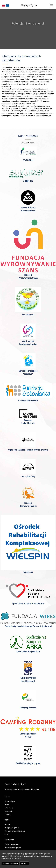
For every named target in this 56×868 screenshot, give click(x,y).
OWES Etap (28, 160)
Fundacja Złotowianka (28, 401)
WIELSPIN (28, 572)
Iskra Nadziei (28, 315)
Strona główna (10, 801)
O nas (7, 805)
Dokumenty (9, 811)
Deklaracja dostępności (13, 848)
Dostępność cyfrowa (12, 828)
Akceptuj (24, 863)
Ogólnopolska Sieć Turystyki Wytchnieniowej (28, 450)
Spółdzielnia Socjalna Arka (28, 652)
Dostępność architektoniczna (15, 831)
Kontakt (7, 814)
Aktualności (9, 808)
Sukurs (28, 181)
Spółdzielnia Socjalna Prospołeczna (28, 604)
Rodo (6, 834)
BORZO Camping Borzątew (28, 763)
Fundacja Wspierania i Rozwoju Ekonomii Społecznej (28, 626)
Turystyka (8, 825)
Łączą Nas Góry (28, 476)
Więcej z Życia (29, 5)
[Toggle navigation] (52, 5)
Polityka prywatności (10, 863)
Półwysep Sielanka (28, 708)
